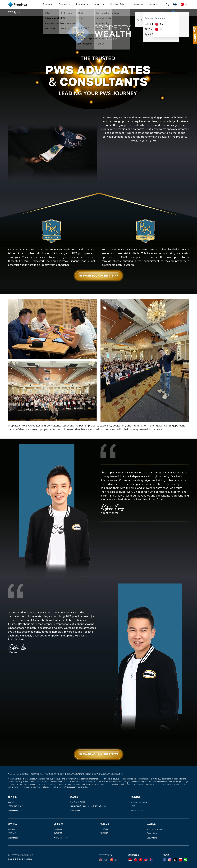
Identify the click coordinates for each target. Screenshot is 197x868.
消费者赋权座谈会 (16, 806)
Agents (98, 4)
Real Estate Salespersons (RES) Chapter (88, 806)
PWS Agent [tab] (165, 12)
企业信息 (58, 829)
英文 (103, 860)
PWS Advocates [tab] (180, 12)
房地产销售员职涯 (77, 802)
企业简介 (12, 829)
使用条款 (29, 859)
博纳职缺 (104, 833)
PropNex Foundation (156, 829)
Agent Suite (152, 833)
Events (46, 4)
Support (154, 4)
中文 (114, 860)
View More (13, 811)
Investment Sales (139, 802)
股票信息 (58, 833)
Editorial (63, 4)
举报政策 (20, 859)
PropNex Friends (119, 4)
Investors (138, 4)
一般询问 (104, 829)
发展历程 (12, 833)
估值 (133, 806)
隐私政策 (11, 859)
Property (81, 4)
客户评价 (12, 802)
